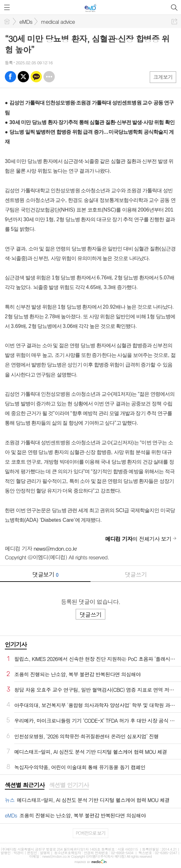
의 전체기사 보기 (138, 539)
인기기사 (16, 644)
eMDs (26, 22)
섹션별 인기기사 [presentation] (69, 785)
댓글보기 (45, 574)
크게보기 (163, 77)
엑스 (23, 77)
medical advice (58, 22)
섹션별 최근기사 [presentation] (25, 785)
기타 (49, 77)
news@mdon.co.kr (55, 548)
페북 (10, 77)
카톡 (36, 77)
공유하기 (174, 21)
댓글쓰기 (136, 574)
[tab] (25, 785)
